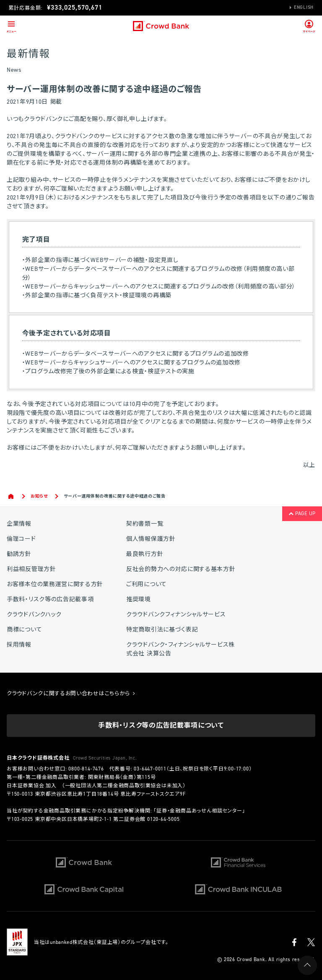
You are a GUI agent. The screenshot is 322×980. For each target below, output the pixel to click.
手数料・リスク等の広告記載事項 (50, 599)
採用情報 (19, 645)
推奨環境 (139, 599)
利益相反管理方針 (31, 569)
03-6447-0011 (150, 769)
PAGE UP (302, 514)
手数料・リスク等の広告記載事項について (161, 725)
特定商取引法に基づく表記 (162, 630)
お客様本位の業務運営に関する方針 (55, 584)
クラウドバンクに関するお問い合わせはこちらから (71, 693)
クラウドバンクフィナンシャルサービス (176, 614)
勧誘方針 (19, 554)
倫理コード (21, 539)
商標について (24, 630)
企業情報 (19, 524)
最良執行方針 (145, 554)
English (304, 7)
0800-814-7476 (86, 769)
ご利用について (147, 584)
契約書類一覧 (145, 524)
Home (12, 496)
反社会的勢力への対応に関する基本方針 (181, 569)
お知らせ (39, 496)
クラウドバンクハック (34, 614)
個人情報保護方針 (151, 539)
